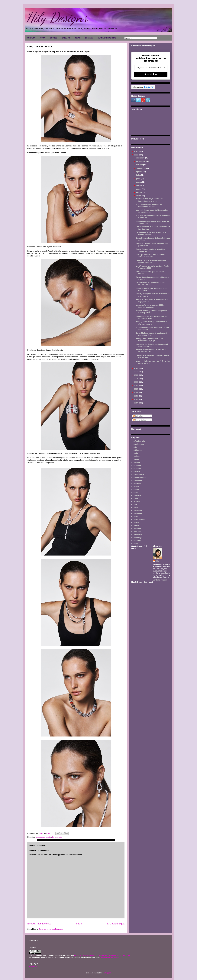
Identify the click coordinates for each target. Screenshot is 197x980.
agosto (139, 172)
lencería (137, 501)
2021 (136, 379)
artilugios (138, 450)
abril (138, 185)
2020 (136, 382)
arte (135, 447)
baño (136, 453)
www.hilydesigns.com (110, 957)
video (136, 544)
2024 (136, 368)
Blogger (107, 973)
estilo (136, 492)
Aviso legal (33, 967)
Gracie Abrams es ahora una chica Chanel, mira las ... (150, 250)
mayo (139, 182)
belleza (136, 456)
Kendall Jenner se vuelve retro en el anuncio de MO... (151, 351)
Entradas (138, 416)
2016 (136, 396)
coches (137, 471)
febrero (140, 192)
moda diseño (139, 519)
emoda (136, 489)
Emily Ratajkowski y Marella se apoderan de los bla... (149, 205)
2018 (136, 389)
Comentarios (139, 420)
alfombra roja (139, 441)
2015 (136, 399)
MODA (42, 38)
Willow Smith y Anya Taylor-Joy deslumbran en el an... (149, 200)
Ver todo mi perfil (160, 580)
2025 (136, 155)
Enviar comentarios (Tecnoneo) (51, 929)
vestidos (137, 541)
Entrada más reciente (39, 924)
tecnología (138, 538)
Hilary (158, 561)
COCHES (53, 38)
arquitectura (139, 444)
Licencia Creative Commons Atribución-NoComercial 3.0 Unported (102, 955)
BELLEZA (89, 38)
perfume (137, 532)
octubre (140, 165)
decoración (138, 483)
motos (136, 522)
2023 (136, 372)
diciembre (141, 158)
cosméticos (138, 480)
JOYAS (78, 38)
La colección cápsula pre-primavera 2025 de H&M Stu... (151, 261)
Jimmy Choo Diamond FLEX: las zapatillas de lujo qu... (149, 340)
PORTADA (31, 38)
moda (60, 837)
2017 (136, 392)
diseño (49, 837)
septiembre (141, 168)
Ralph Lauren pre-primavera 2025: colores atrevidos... (150, 284)
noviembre (141, 161)
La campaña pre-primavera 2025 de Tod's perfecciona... (151, 306)
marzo (139, 189)
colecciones (40, 837)
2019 (136, 386)
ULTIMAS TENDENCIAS (107, 38)
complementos (140, 477)
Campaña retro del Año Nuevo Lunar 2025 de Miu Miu (151, 233)
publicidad (138, 535)
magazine (138, 510)
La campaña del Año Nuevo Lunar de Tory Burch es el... (151, 317)
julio (138, 175)
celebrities (138, 468)
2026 (136, 151)
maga (136, 507)
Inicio (79, 924)
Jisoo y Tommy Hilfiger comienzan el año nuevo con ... (151, 323)
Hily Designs (57, 17)
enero (139, 196)
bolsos (136, 459)
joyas (54, 837)
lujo (135, 504)
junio (139, 179)
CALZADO (66, 38)
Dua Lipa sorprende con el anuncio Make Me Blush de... (151, 256)
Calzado (137, 462)
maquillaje (138, 513)
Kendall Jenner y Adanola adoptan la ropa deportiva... (151, 312)
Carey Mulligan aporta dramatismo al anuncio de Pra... (151, 334)
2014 (136, 403)
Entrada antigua (116, 924)
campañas (138, 465)
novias (136, 526)
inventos (137, 495)
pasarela (137, 529)
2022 (136, 375)
